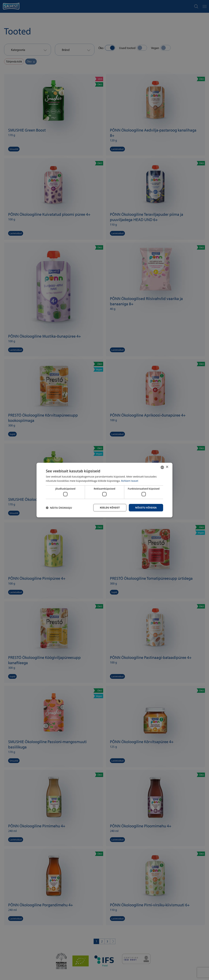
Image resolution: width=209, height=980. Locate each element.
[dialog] (104, 490)
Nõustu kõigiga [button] (146, 508)
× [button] (167, 467)
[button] (59, 508)
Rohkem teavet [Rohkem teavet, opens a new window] (130, 481)
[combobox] (162, 467)
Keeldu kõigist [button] (109, 508)
